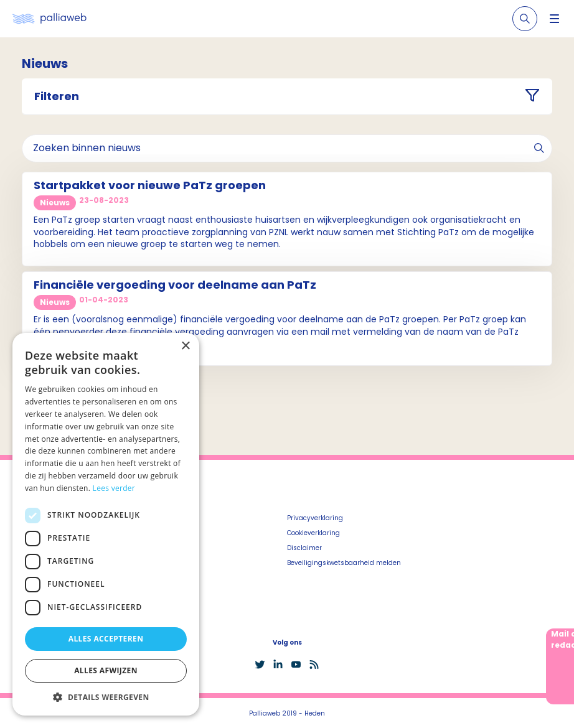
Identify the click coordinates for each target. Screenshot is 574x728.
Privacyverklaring (315, 518)
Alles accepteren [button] (106, 639)
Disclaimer (304, 548)
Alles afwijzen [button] (106, 670)
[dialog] (106, 524)
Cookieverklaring (313, 533)
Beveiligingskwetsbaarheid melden (344, 563)
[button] (106, 697)
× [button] (185, 346)
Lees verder (114, 488)
